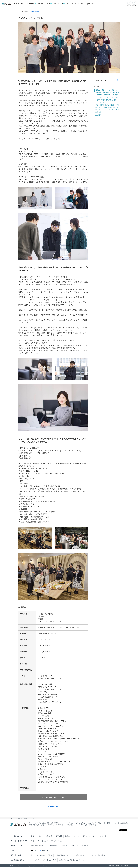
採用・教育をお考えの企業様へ (41, 856)
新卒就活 (59, 837)
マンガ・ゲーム (57, 842)
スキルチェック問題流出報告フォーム (72, 861)
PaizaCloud (85, 846)
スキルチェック (43, 842)
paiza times (53, 846)
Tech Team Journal (37, 846)
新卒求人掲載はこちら (81, 856)
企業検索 (103, 837)
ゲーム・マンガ (71, 4)
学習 (33, 842)
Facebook (44, 851)
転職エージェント (71, 837)
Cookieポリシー (45, 867)
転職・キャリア (36, 837)
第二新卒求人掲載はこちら (101, 856)
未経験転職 (49, 837)
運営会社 (12, 867)
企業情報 (98, 115)
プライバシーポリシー (32, 867)
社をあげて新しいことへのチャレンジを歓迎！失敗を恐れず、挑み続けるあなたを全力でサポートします (107, 92)
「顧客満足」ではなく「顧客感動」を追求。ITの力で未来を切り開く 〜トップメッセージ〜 (107, 100)
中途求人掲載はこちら (63, 856)
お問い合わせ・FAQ (49, 861)
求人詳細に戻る (53, 807)
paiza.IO (73, 846)
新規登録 (134, 6)
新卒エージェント (89, 837)
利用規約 (20, 867)
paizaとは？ (91, 4)
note (64, 846)
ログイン (129, 6)
